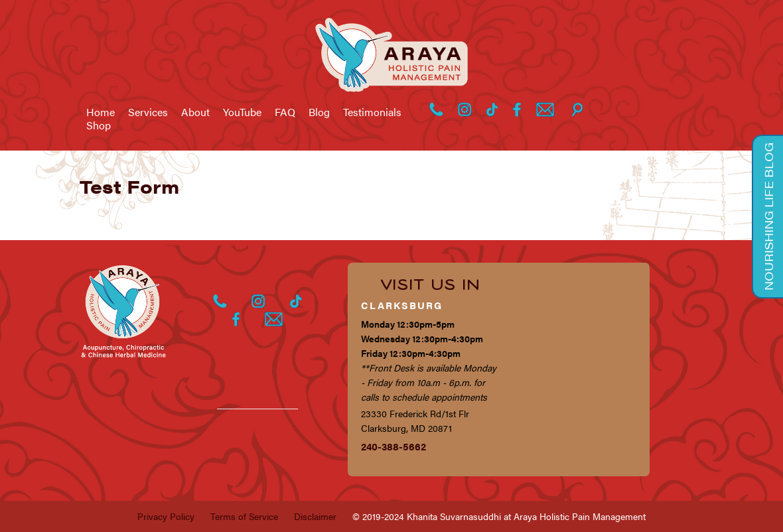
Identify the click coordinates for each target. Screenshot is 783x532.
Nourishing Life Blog (768, 217)
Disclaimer (315, 516)
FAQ (285, 112)
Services (148, 112)
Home (101, 112)
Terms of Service (244, 516)
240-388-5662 (393, 446)
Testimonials (372, 112)
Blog (319, 112)
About (195, 112)
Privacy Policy (166, 516)
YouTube (242, 112)
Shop (99, 125)
